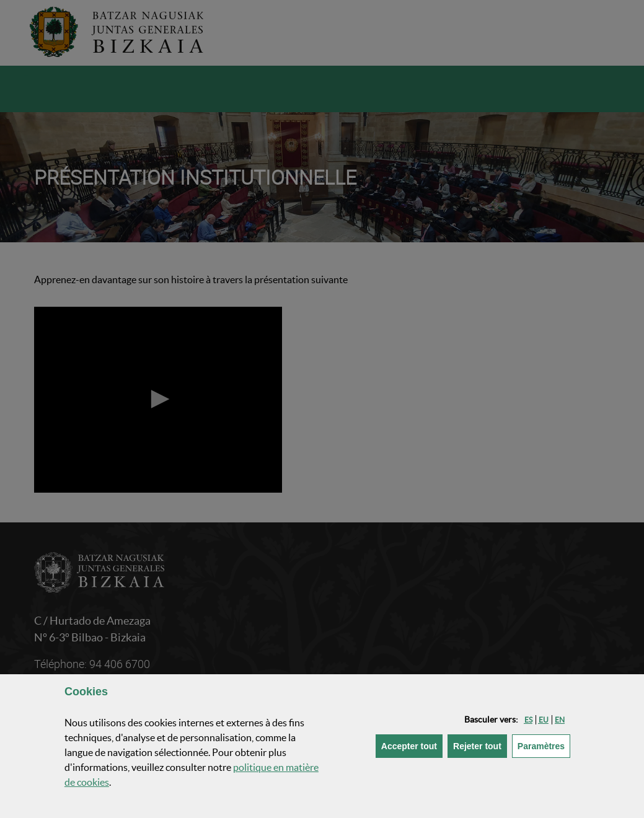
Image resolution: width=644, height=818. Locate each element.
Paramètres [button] (544, 745)
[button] (528, 720)
